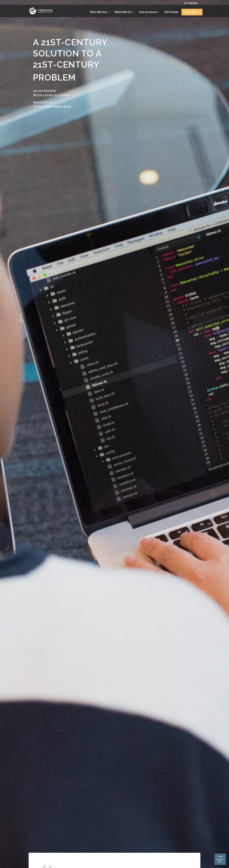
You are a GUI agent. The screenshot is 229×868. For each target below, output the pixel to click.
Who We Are (98, 12)
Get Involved (148, 12)
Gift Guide (171, 12)
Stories (191, 3)
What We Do (123, 12)
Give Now (191, 12)
